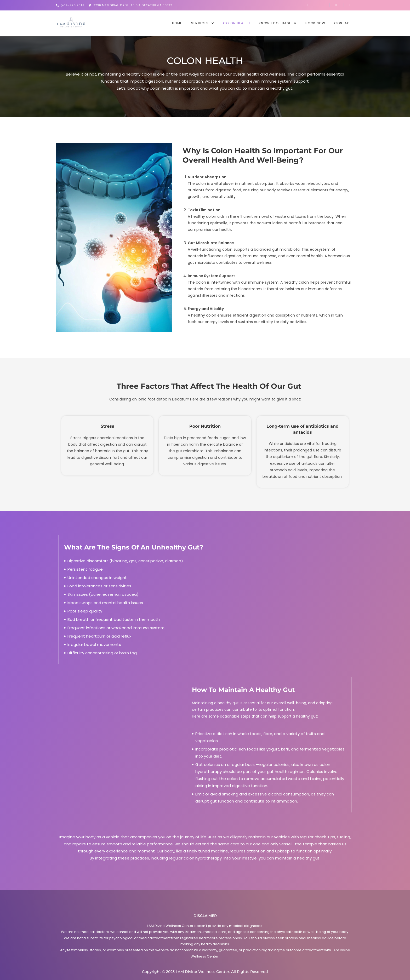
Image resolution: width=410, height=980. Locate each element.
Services (203, 23)
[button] (203, 23)
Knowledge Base (278, 23)
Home (177, 23)
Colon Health (237, 23)
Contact (343, 23)
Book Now (315, 23)
